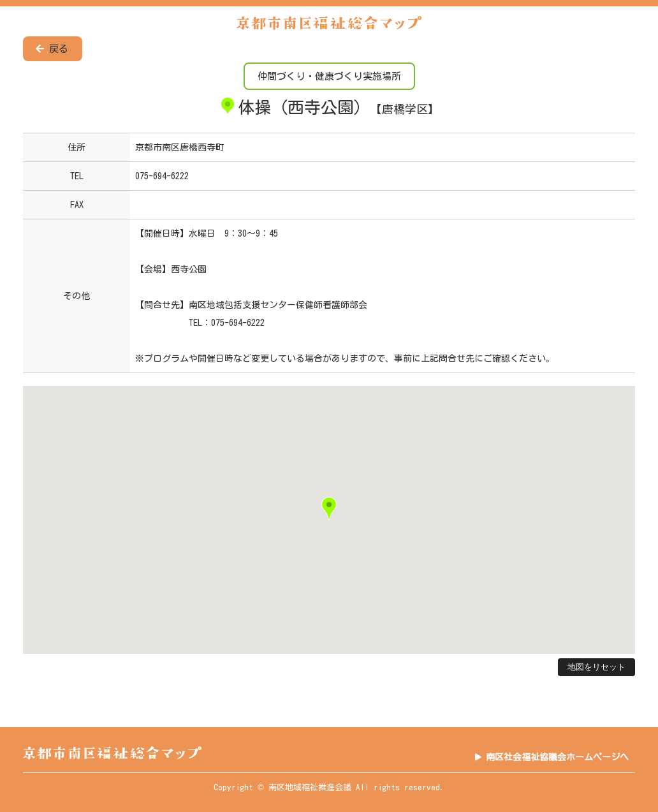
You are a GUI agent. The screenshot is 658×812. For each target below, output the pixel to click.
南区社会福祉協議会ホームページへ (557, 757)
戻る (52, 49)
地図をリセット (596, 667)
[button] (329, 508)
